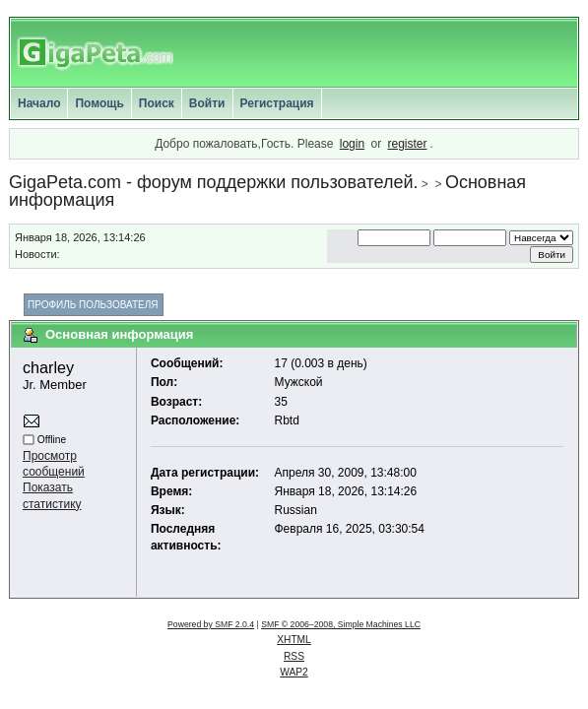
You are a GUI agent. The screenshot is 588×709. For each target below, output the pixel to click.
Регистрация (277, 103)
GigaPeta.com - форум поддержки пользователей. (214, 182)
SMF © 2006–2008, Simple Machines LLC (341, 624)
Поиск (157, 103)
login (352, 144)
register (407, 144)
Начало (39, 103)
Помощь (99, 103)
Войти (207, 103)
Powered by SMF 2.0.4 (211, 624)
